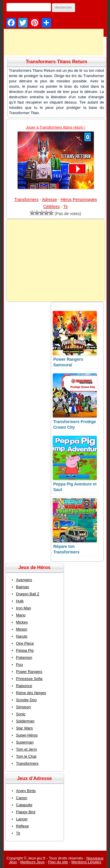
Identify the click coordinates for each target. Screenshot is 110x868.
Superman (25, 742)
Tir (66, 207)
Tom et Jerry (27, 749)
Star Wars (24, 728)
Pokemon (24, 657)
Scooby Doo (27, 700)
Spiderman (25, 721)
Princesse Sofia (29, 679)
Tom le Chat (26, 756)
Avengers (24, 580)
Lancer (22, 819)
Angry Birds (26, 791)
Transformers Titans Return (57, 62)
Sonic (21, 714)
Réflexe (23, 826)
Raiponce (24, 686)
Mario (21, 615)
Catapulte (24, 805)
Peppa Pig (25, 650)
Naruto (22, 636)
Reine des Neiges (31, 693)
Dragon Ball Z (28, 594)
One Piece (25, 643)
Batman (23, 587)
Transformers (27, 199)
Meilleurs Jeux (32, 862)
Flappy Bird (26, 812)
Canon (22, 798)
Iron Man (24, 608)
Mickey (22, 622)
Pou (20, 665)
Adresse (49, 199)
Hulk (20, 601)
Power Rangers (29, 672)
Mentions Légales (86, 862)
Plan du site (58, 862)
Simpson (24, 707)
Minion (22, 629)
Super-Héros (27, 735)
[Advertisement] (56, 260)
